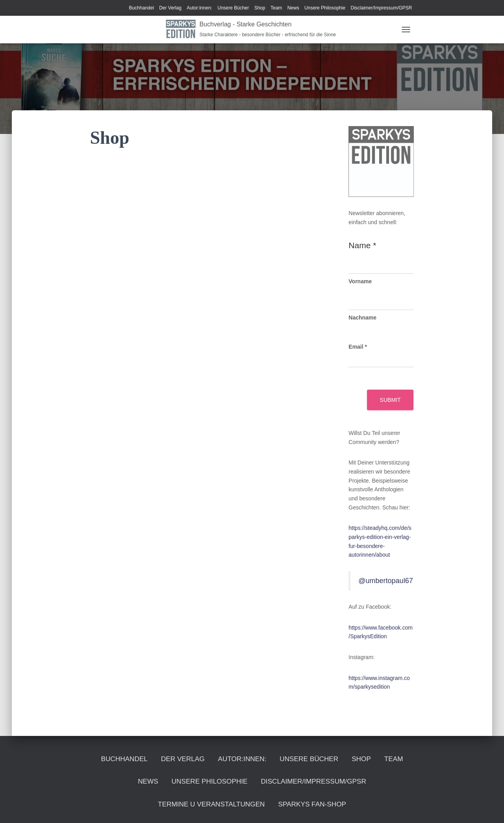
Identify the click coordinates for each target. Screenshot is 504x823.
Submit (390, 400)
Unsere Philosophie (325, 8)
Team (276, 8)
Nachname (362, 318)
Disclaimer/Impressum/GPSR (381, 8)
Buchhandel (141, 8)
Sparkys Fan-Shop (252, 803)
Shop (260, 8)
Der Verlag (170, 8)
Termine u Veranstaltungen (323, 778)
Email (358, 347)
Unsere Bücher (233, 8)
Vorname (360, 281)
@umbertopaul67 (385, 581)
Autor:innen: (199, 8)
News (293, 8)
